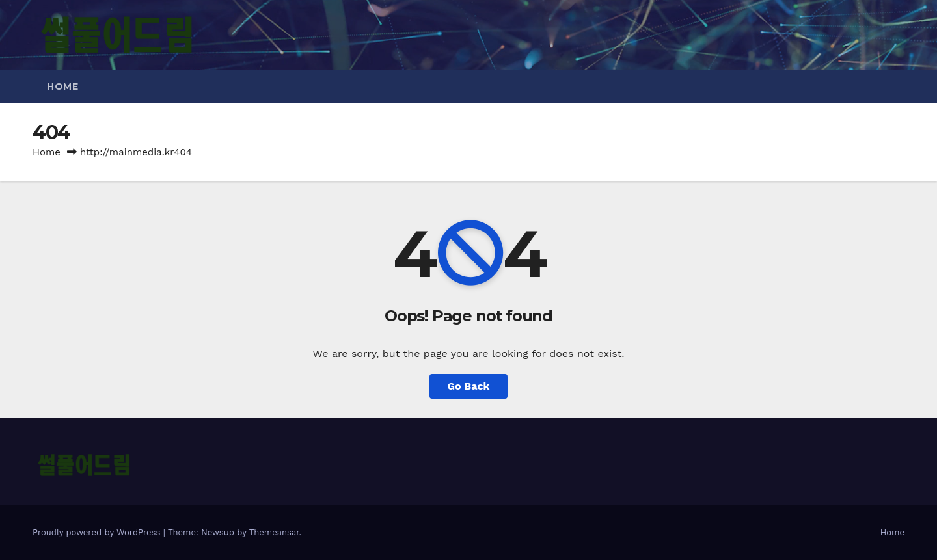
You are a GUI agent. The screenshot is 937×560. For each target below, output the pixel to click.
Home (62, 87)
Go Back (469, 386)
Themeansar (274, 532)
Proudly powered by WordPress (98, 532)
